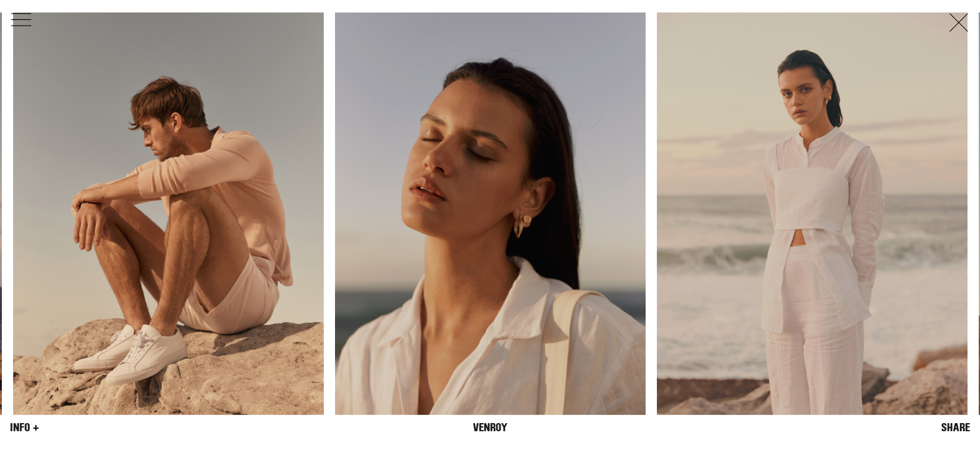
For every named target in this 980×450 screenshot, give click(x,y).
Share (956, 427)
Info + (25, 427)
